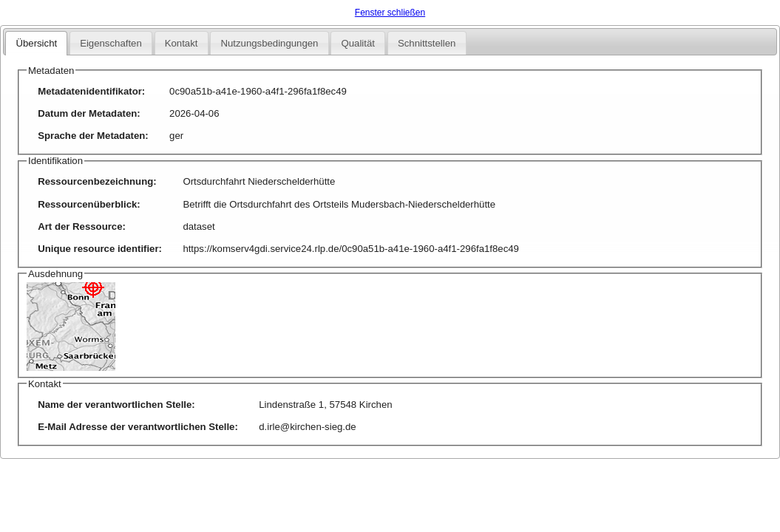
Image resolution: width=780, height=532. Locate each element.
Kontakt (182, 43)
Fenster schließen (390, 13)
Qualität (357, 43)
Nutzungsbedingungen (269, 43)
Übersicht (36, 43)
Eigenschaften (111, 43)
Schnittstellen (427, 43)
